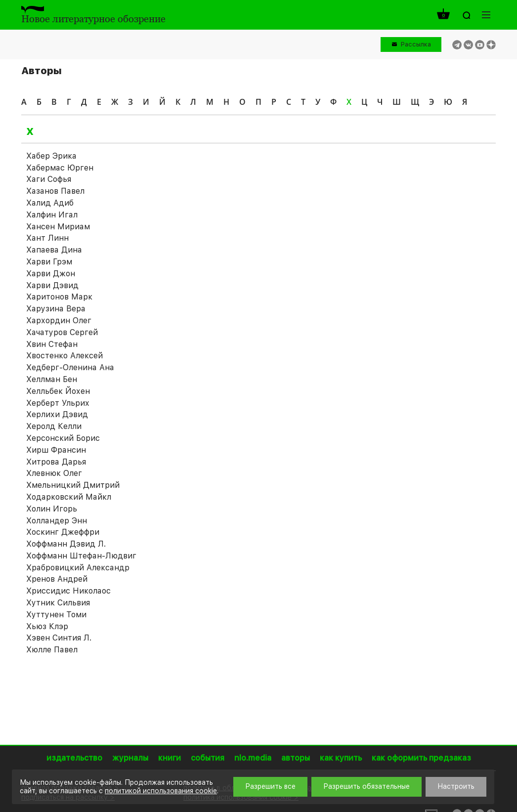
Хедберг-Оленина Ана (70, 367)
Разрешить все (270, 786)
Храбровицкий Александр (78, 568)
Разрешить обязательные (366, 786)
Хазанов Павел (55, 191)
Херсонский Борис (63, 438)
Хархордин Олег (59, 321)
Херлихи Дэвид (57, 414)
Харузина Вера (56, 309)
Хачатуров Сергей (62, 332)
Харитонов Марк (59, 297)
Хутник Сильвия (58, 603)
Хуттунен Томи (56, 615)
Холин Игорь (52, 509)
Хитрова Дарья (56, 462)
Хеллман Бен (52, 379)
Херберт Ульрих (58, 403)
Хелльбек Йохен (58, 391)
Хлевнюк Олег (54, 473)
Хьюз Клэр (47, 626)
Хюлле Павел (52, 650)
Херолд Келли (54, 426)
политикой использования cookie (161, 791)
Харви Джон (51, 274)
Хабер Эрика (51, 156)
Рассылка (416, 44)
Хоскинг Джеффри (63, 532)
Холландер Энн (57, 521)
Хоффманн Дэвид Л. (66, 544)
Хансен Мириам (58, 227)
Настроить (456, 786)
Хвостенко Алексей (65, 356)
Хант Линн (47, 238)
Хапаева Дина (54, 250)
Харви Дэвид (52, 285)
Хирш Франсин (56, 450)
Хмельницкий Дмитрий (73, 485)
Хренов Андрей (57, 579)
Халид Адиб (50, 203)
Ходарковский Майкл (69, 497)
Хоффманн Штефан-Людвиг (81, 556)
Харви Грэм (49, 262)
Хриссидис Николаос (68, 591)
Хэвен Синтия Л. (59, 638)
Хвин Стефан (52, 344)
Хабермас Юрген (60, 168)
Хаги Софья (49, 179)
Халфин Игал (52, 215)
